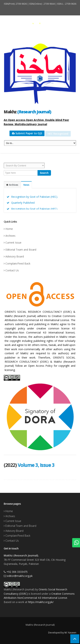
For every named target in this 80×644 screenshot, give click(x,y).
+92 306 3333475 (17, 572)
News (26, 185)
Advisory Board (15, 256)
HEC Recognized (58, 134)
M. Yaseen (70, 632)
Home (9, 229)
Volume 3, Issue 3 (36, 465)
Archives (12, 185)
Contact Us (12, 270)
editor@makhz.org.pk (20, 576)
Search (44, 173)
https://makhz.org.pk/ (41, 602)
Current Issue (13, 243)
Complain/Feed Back (18, 263)
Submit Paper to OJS (27, 133)
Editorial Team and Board (21, 250)
